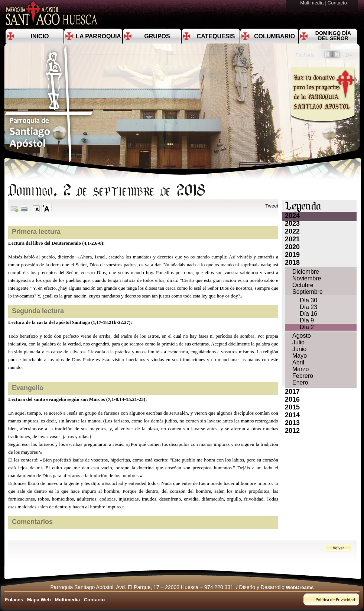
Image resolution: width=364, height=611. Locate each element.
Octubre (303, 285)
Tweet (272, 206)
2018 (292, 263)
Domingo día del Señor (333, 36)
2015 (292, 407)
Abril (298, 362)
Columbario (274, 36)
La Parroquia (98, 36)
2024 (292, 216)
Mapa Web (39, 600)
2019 (292, 255)
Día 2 (307, 327)
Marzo (300, 369)
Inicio (40, 36)
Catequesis (216, 36)
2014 (292, 415)
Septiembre (308, 292)
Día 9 (307, 320)
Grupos (157, 36)
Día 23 (308, 307)
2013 (292, 423)
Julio (298, 342)
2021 (292, 239)
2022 (292, 231)
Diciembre (306, 272)
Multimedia (312, 3)
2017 (292, 392)
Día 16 (308, 314)
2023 (292, 224)
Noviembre (307, 278)
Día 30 (308, 300)
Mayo (300, 356)
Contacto (338, 3)
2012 (292, 431)
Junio (299, 349)
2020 (292, 247)
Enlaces (14, 600)
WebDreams (300, 587)
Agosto (302, 336)
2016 (292, 399)
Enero (300, 382)
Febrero (303, 376)
